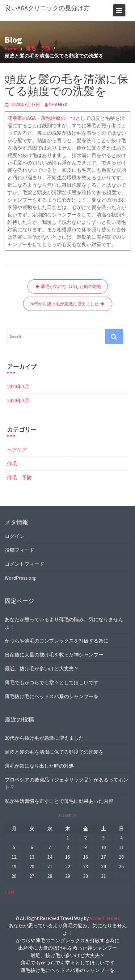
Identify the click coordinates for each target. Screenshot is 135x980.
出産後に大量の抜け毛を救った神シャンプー (54, 654)
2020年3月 (18, 386)
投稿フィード (20, 550)
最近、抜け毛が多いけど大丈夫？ (42, 668)
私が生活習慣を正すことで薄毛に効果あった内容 (59, 800)
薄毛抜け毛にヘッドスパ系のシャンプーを (52, 695)
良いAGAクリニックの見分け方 (47, 8)
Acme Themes (105, 918)
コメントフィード (25, 564)
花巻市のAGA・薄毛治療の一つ (41, 118)
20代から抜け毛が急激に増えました (64, 304)
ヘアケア (17, 450)
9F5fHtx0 (58, 105)
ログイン (15, 536)
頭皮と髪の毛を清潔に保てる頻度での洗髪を (54, 752)
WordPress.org (21, 577)
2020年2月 (18, 400)
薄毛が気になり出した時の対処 (71, 286)
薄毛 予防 (19, 477)
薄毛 (12, 464)
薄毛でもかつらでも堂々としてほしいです (52, 682)
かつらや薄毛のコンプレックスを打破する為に (57, 641)
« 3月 (11, 892)
